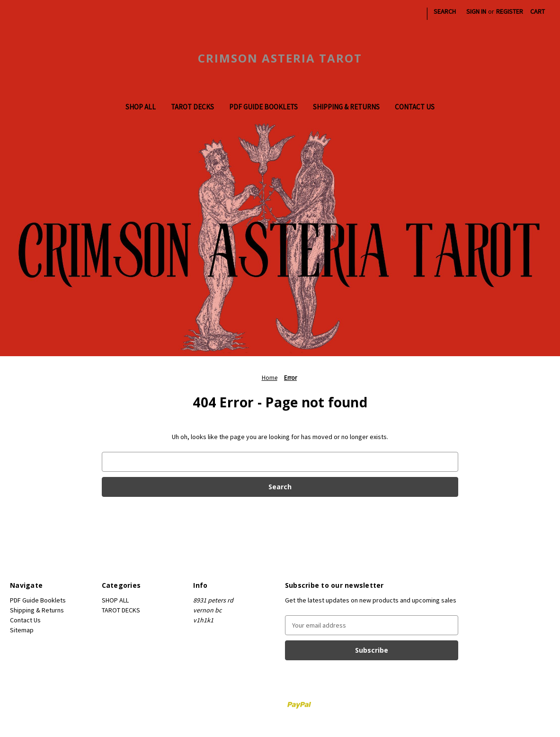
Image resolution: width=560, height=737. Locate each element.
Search (445, 11)
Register (510, 11)
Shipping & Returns (346, 107)
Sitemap (22, 630)
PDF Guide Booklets (263, 107)
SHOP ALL (141, 107)
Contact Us (415, 107)
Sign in (476, 11)
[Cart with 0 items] (538, 12)
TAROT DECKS (192, 107)
